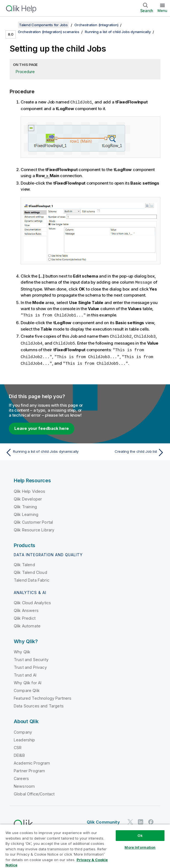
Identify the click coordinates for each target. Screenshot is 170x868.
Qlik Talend (24, 562)
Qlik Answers (26, 608)
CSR (18, 745)
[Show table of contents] (11, 25)
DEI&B (19, 753)
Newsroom (24, 784)
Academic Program (32, 761)
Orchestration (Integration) (96, 25)
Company (23, 730)
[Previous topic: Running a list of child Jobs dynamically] (44, 450)
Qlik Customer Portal (33, 520)
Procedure (25, 72)
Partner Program (29, 769)
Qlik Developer (28, 497)
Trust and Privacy (30, 665)
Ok (140, 835)
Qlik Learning (26, 512)
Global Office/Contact (34, 792)
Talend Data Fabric (32, 578)
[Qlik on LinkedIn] (141, 820)
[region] (85, 846)
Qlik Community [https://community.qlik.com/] (103, 820)
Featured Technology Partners (43, 696)
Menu (162, 10)
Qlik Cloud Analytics (32, 601)
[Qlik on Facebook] (151, 820)
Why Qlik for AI (28, 681)
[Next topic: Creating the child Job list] (126, 450)
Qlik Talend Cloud (30, 570)
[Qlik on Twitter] (130, 820)
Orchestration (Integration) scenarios (49, 32)
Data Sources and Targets (39, 704)
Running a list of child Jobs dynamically (118, 32)
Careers (21, 776)
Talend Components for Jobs (43, 25)
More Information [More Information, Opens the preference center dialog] (140, 847)
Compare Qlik (27, 688)
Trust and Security (31, 657)
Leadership (25, 738)
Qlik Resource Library (34, 528)
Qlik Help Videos (30, 489)
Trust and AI (25, 673)
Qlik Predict (25, 616)
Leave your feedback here (42, 426)
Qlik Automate (27, 624)
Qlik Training (25, 504)
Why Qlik (22, 650)
